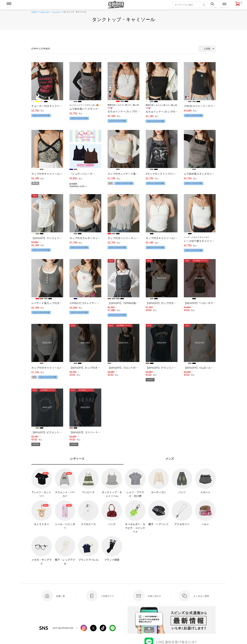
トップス (56, 12)
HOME (34, 12)
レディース (45, 12)
